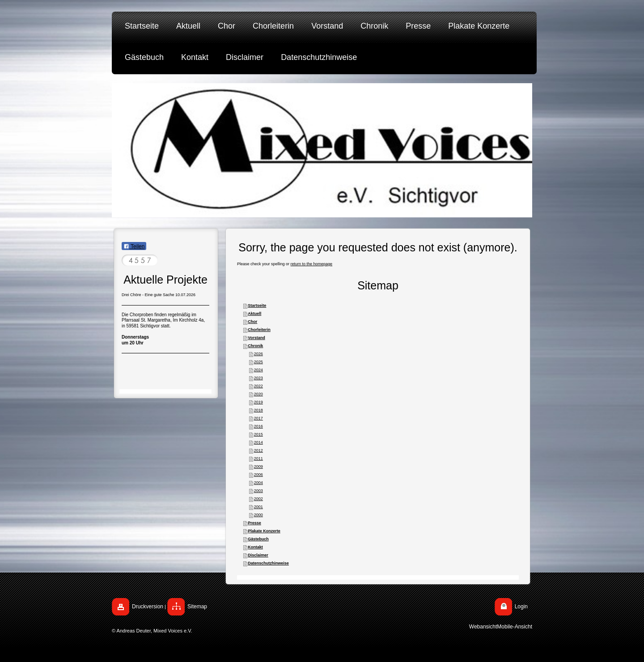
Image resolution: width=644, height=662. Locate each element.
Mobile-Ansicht (515, 627)
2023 (258, 378)
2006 (258, 475)
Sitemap (197, 607)
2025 (258, 362)
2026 (258, 354)
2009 (258, 467)
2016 (258, 426)
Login (521, 607)
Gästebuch (258, 539)
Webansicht (483, 627)
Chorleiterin (259, 330)
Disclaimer (258, 555)
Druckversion (148, 607)
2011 (258, 458)
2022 (258, 386)
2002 (258, 499)
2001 (258, 507)
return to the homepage (312, 264)
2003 (258, 491)
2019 (258, 402)
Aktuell (254, 314)
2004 (258, 483)
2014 (258, 442)
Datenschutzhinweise (268, 563)
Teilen (134, 246)
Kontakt (255, 547)
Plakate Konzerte (264, 531)
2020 (258, 394)
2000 (258, 515)
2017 (258, 418)
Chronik (255, 346)
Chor (252, 322)
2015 (258, 434)
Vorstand (256, 338)
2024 (258, 370)
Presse (254, 523)
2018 (258, 410)
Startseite (257, 306)
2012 (258, 450)
